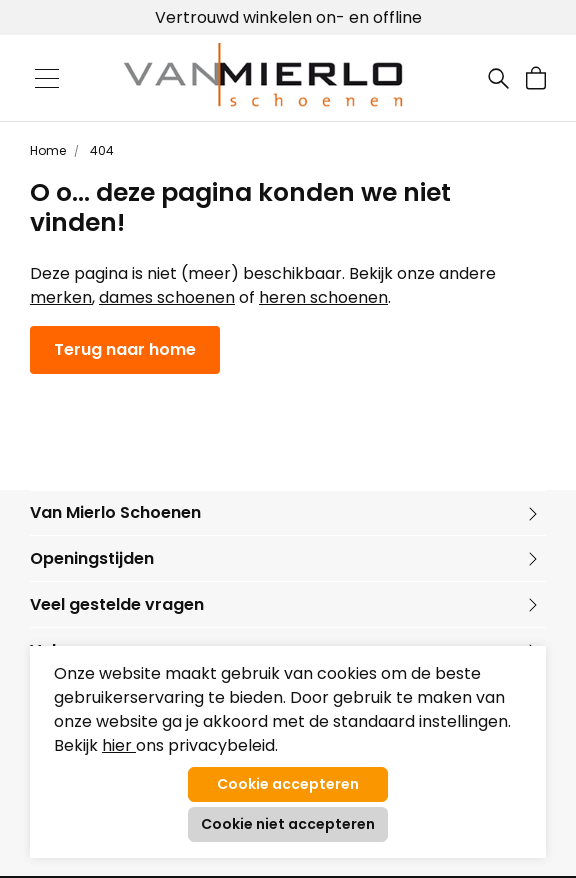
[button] (536, 78)
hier (119, 745)
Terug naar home (125, 349)
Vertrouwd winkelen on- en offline (288, 17)
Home (48, 150)
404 (100, 150)
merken (61, 297)
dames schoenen (167, 297)
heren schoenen (323, 297)
